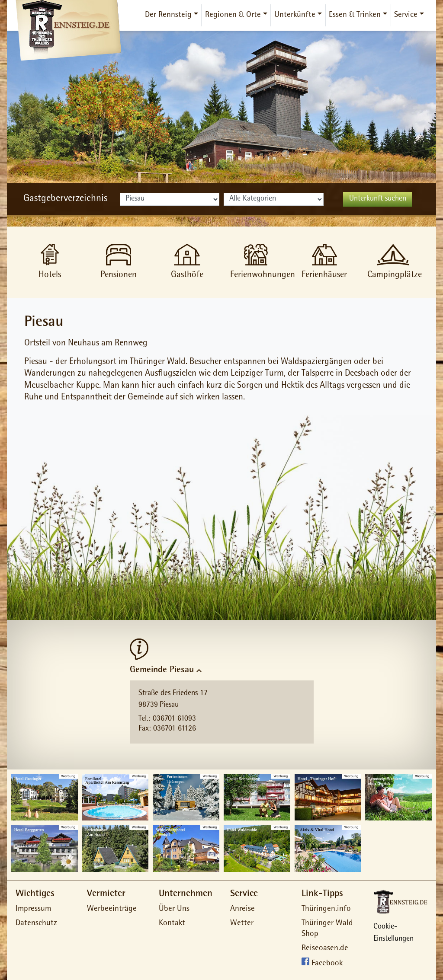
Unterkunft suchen (378, 199)
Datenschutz (36, 924)
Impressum (33, 909)
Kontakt (172, 924)
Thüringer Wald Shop (327, 929)
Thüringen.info (326, 909)
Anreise (242, 909)
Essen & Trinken (355, 15)
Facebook (327, 964)
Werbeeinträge (112, 909)
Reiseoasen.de (325, 949)
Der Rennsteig (168, 15)
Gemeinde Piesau (162, 670)
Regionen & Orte (233, 15)
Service (406, 15)
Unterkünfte (295, 15)
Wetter (242, 924)
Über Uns (174, 909)
